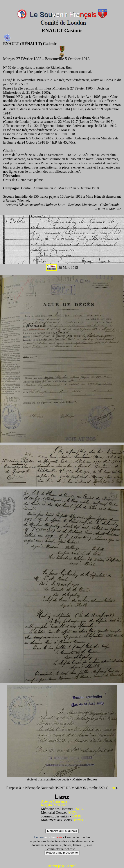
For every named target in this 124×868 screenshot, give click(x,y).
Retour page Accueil (62, 866)
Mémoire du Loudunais (62, 831)
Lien (112, 788)
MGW (73, 813)
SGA (79, 809)
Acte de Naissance (54, 801)
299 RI (76, 816)
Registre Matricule (55, 805)
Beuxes (78, 820)
